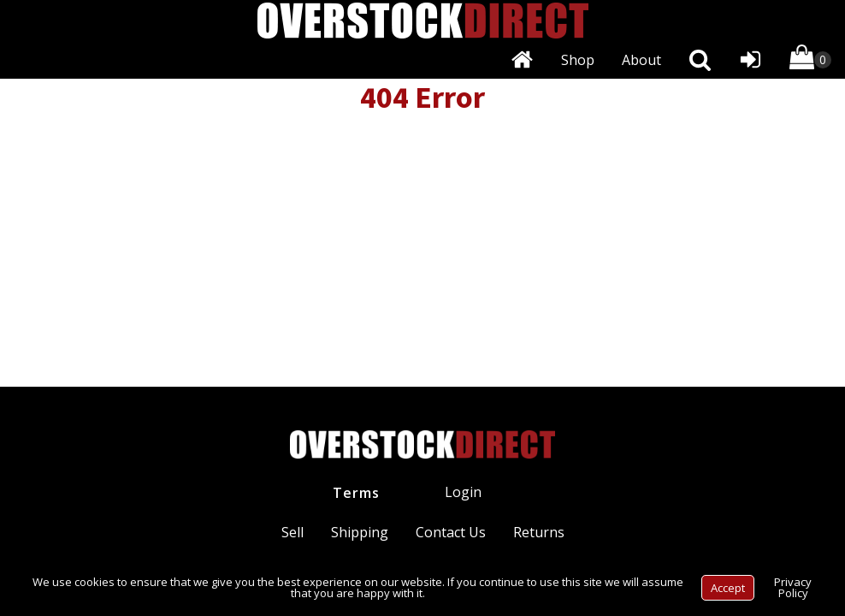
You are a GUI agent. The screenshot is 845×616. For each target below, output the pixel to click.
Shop (578, 60)
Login (463, 492)
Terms (356, 493)
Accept (728, 588)
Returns (539, 532)
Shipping (360, 532)
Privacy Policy (793, 587)
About (641, 60)
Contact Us (451, 532)
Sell (292, 532)
